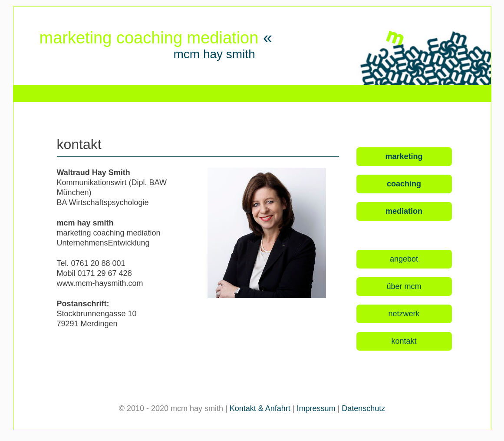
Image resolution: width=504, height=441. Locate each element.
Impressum (316, 408)
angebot (404, 259)
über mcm (404, 286)
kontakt (404, 341)
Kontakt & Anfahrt (260, 408)
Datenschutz (363, 408)
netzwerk (404, 314)
